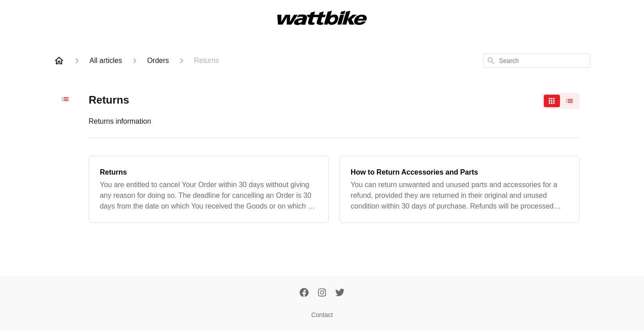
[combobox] (537, 61)
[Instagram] (322, 293)
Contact (322, 315)
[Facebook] (304, 293)
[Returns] (209, 189)
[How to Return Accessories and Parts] (460, 189)
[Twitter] (340, 293)
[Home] (59, 61)
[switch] (561, 101)
